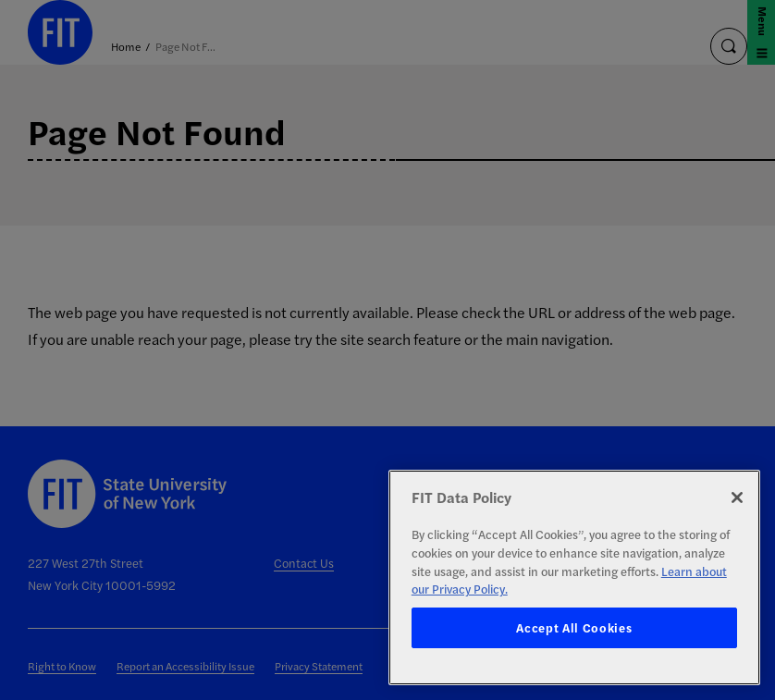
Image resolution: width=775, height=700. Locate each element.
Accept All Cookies (574, 627)
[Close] (737, 497)
